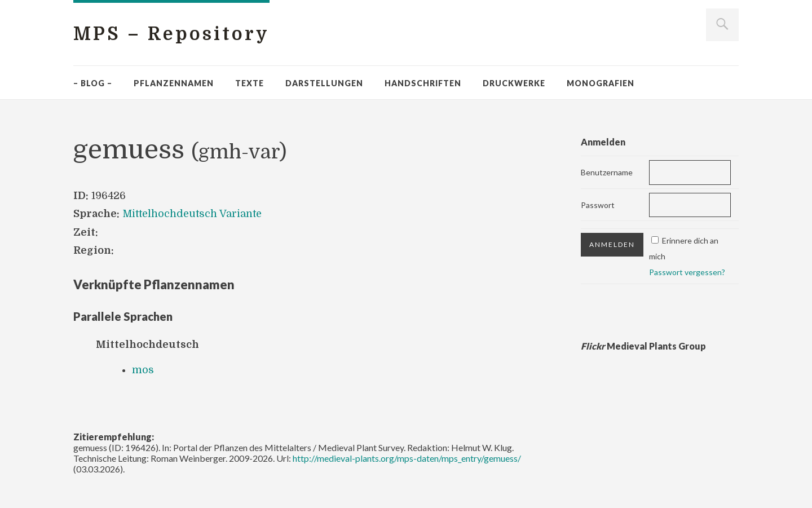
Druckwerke (514, 83)
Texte (250, 83)
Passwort (598, 205)
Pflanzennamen (174, 83)
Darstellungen (324, 83)
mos (143, 370)
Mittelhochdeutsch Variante (192, 214)
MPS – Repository (171, 34)
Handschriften (423, 83)
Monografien (601, 83)
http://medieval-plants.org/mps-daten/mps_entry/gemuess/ (407, 458)
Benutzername (607, 172)
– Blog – (93, 83)
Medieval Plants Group (643, 346)
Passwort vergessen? (687, 272)
